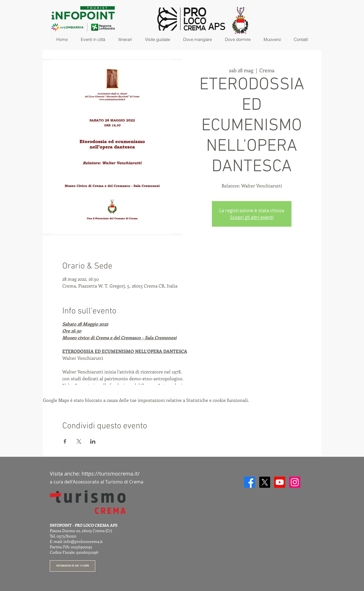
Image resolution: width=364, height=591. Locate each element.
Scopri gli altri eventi (252, 217)
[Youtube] (280, 482)
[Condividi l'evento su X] (79, 441)
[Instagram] (295, 482)
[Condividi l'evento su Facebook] (65, 441)
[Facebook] (250, 482)
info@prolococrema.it (83, 541)
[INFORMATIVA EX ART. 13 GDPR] (73, 566)
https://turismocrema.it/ (111, 474)
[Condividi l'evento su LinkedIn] (93, 441)
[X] (265, 482)
